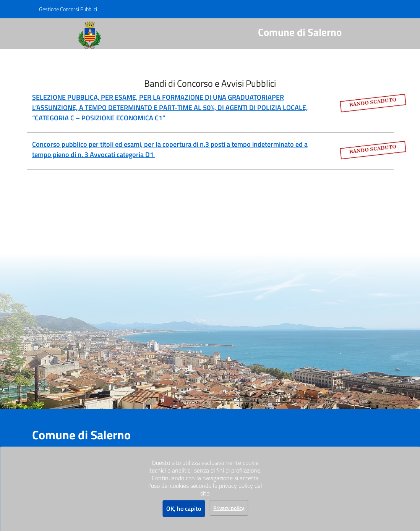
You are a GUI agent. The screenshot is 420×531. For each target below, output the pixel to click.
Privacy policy (229, 508)
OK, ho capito (184, 508)
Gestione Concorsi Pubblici (68, 9)
